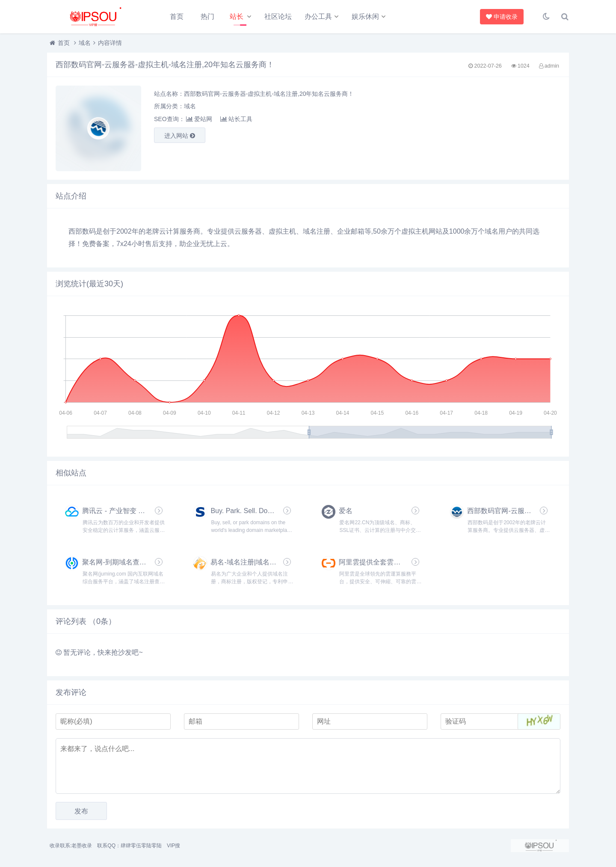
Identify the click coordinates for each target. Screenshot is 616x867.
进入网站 (180, 136)
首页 (177, 16)
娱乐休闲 (365, 16)
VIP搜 (173, 846)
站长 (237, 16)
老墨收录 (82, 846)
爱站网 (199, 119)
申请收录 (502, 17)
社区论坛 (278, 16)
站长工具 (236, 119)
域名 (85, 43)
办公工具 (318, 16)
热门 (207, 16)
